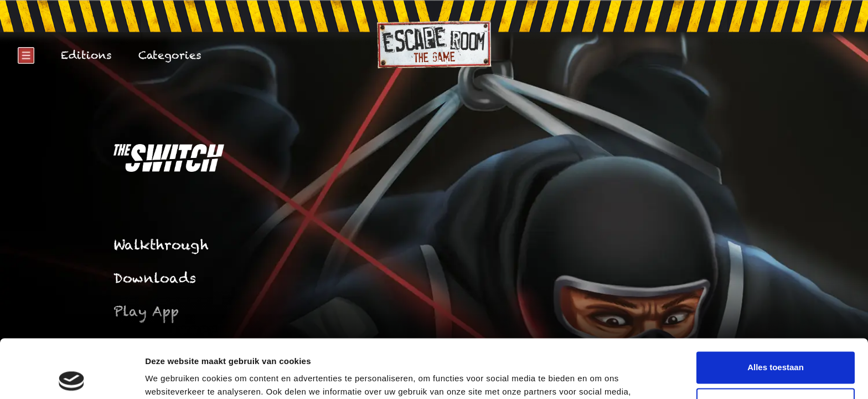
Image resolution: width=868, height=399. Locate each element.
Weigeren (775, 345)
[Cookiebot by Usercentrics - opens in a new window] (72, 377)
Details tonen (171, 377)
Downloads (155, 278)
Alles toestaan (776, 309)
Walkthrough (161, 245)
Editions (86, 55)
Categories (170, 55)
